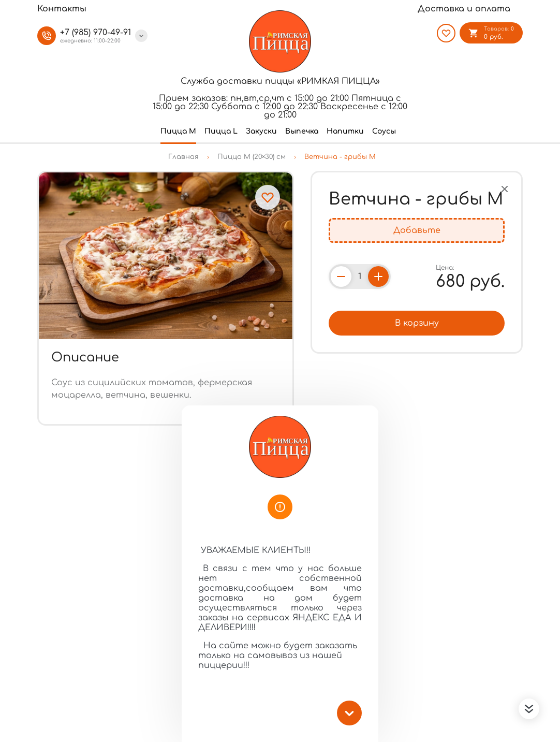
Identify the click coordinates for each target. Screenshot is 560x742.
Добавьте (417, 230)
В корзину (417, 323)
